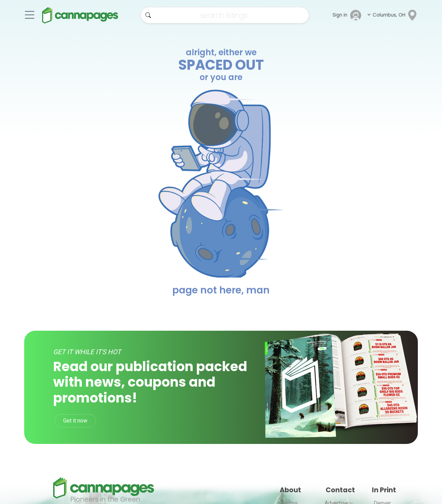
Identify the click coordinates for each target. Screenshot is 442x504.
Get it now (75, 421)
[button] (392, 15)
